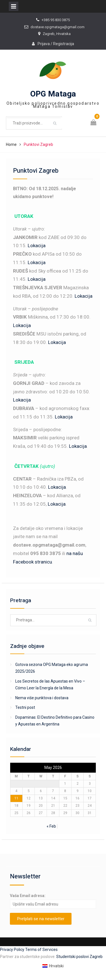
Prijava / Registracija (56, 44)
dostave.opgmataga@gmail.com (58, 27)
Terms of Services (41, 950)
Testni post (25, 707)
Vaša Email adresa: (28, 896)
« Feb (51, 826)
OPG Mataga (53, 94)
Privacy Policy (13, 950)
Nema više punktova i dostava (42, 698)
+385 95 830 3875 (56, 20)
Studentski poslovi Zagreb (79, 957)
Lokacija (37, 245)
